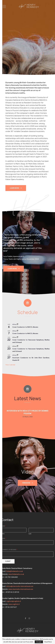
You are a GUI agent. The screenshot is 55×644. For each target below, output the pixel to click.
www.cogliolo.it (14, 604)
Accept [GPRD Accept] (39, 642)
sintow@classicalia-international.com (20, 586)
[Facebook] (25, 618)
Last (30, 534)
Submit (8, 561)
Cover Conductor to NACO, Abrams (25, 327)
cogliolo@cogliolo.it (14, 601)
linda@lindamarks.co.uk (14, 571)
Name (4, 526)
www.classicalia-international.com (21, 589)
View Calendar (10, 365)
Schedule (28, 312)
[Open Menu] (4, 7)
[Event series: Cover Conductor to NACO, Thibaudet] (17, 324)
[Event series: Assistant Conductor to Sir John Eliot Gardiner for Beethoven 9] (17, 355)
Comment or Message (9, 550)
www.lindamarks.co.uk (16, 574)
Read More (48, 642)
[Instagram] (29, 618)
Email (4, 538)
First (3, 534)
